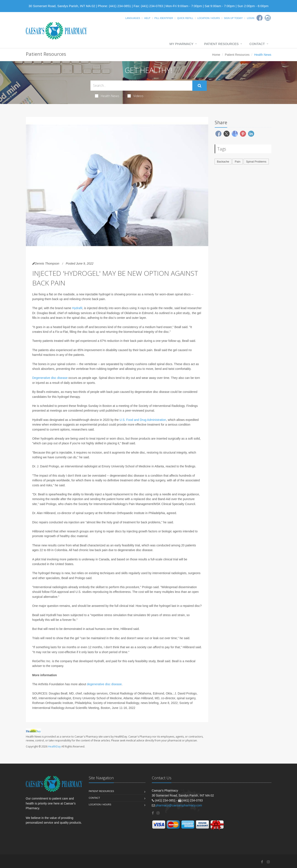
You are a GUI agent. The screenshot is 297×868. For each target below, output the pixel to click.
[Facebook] (260, 18)
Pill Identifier (164, 18)
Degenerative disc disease (50, 378)
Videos (135, 96)
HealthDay (54, 746)
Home (216, 55)
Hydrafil (77, 308)
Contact (257, 44)
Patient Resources (221, 44)
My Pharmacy (181, 44)
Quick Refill (185, 18)
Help (147, 18)
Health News (107, 96)
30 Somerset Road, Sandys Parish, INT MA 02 (62, 6)
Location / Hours (208, 18)
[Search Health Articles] (141, 86)
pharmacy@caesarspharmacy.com (179, 805)
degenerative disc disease (104, 684)
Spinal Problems (256, 162)
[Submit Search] (200, 86)
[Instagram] (268, 18)
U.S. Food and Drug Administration (143, 420)
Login (250, 18)
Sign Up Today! (233, 18)
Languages (133, 18)
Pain (238, 162)
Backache (223, 162)
